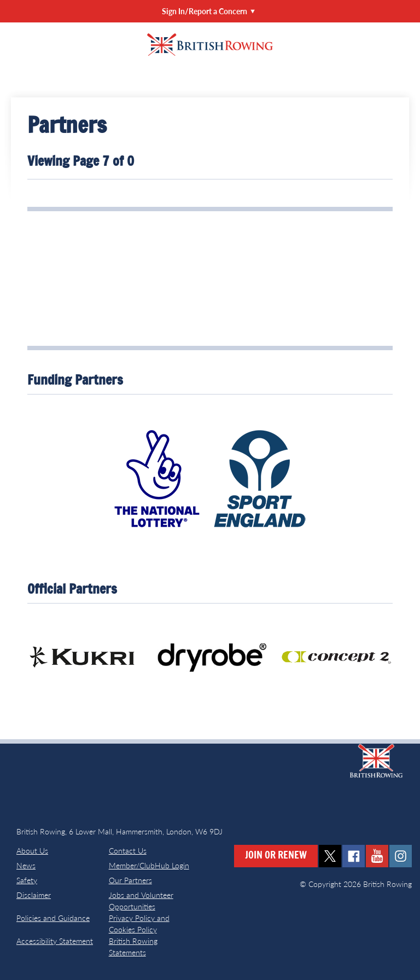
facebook (354, 856)
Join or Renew (276, 856)
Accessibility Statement (55, 941)
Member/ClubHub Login (149, 865)
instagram (401, 856)
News (26, 865)
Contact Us (128, 851)
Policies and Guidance (53, 918)
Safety (27, 880)
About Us (32, 851)
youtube (377, 856)
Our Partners (130, 880)
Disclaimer (34, 895)
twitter (330, 856)
